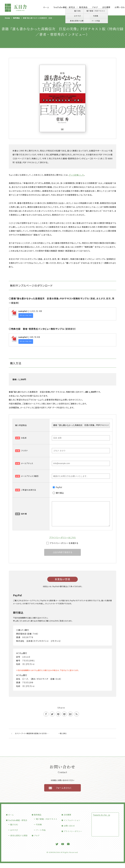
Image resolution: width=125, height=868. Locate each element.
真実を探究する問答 (19, 840)
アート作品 (41, 835)
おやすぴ (14, 835)
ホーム (46, 7)
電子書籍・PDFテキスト (47, 824)
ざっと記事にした (76, 175)
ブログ (95, 7)
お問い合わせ (69, 831)
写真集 (39, 829)
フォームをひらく (64, 793)
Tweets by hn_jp (102, 820)
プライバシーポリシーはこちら (62, 542)
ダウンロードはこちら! (26, 315)
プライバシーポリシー (73, 836)
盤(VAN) (14, 829)
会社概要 (106, 7)
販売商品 (83, 7)
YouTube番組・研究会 (64, 7)
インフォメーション (72, 825)
